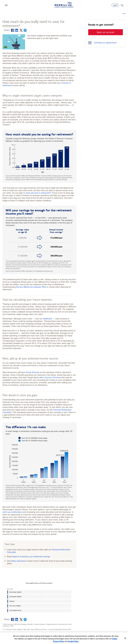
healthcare (47, 319)
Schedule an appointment (105, 43)
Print (124, 14)
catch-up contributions (12, 512)
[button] (6, 5)
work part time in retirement (38, 193)
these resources (18, 561)
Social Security (32, 372)
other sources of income (50, 377)
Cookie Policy (73, 641)
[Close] (125, 638)
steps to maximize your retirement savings (31, 556)
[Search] (122, 5)
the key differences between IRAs (31, 287)
